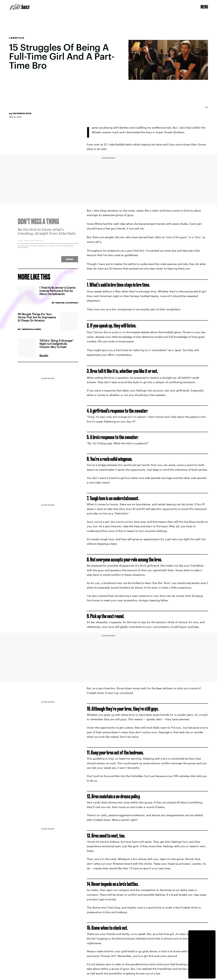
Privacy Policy (23, 249)
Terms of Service (64, 247)
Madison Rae (22, 113)
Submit (70, 261)
